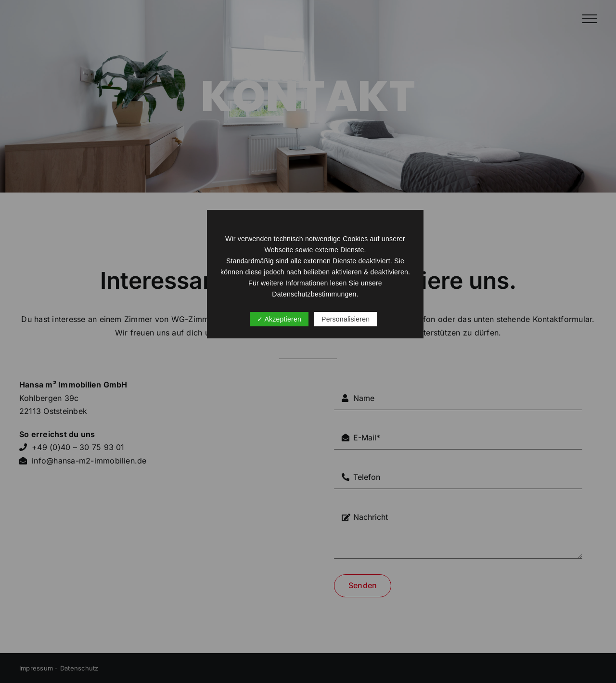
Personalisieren (346, 319)
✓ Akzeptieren (279, 319)
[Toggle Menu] (590, 19)
